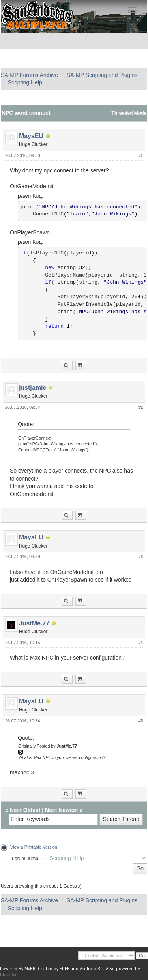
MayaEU (31, 136)
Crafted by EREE (54, 969)
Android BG (92, 969)
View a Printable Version (34, 847)
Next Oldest (25, 810)
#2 (141, 407)
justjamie (33, 388)
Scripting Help (25, 82)
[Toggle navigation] (132, 10)
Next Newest (61, 810)
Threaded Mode (129, 113)
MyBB (30, 969)
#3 (141, 557)
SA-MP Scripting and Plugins (102, 75)
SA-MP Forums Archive (29, 75)
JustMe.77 (34, 623)
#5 (141, 721)
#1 (141, 155)
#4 (141, 643)
